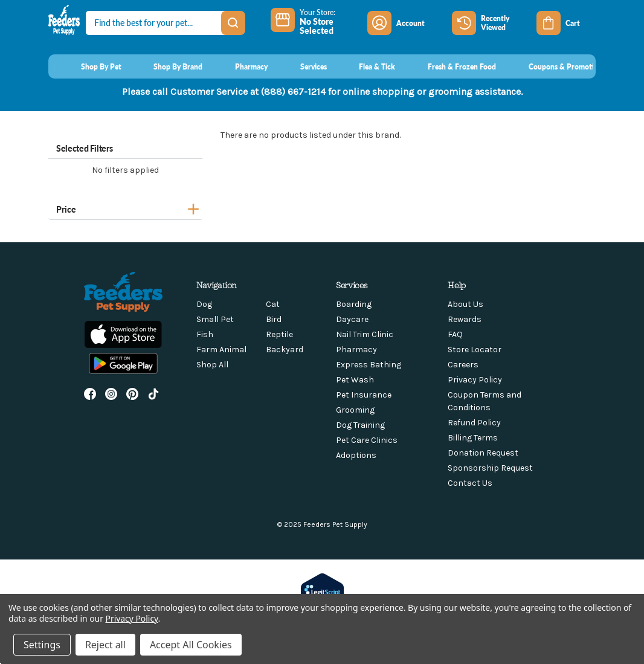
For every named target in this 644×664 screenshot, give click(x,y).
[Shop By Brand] (167, 66)
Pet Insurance (364, 395)
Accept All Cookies (191, 645)
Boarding (354, 304)
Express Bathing (369, 365)
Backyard (285, 350)
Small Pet (215, 319)
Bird (274, 319)
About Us (465, 304)
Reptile (279, 334)
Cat (273, 304)
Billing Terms (473, 438)
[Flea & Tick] (366, 66)
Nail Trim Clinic (365, 334)
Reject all (105, 645)
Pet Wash (355, 380)
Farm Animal (221, 350)
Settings (42, 645)
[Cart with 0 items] (566, 23)
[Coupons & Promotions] (555, 66)
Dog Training (360, 425)
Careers (463, 365)
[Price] (125, 208)
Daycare (352, 319)
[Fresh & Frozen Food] (450, 66)
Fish (205, 334)
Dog (204, 304)
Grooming (355, 410)
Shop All (212, 365)
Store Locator (475, 350)
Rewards (465, 319)
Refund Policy (474, 423)
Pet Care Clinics (367, 440)
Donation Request (483, 453)
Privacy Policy (475, 380)
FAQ (455, 334)
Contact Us (470, 483)
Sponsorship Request (490, 468)
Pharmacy (356, 350)
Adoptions (356, 455)
